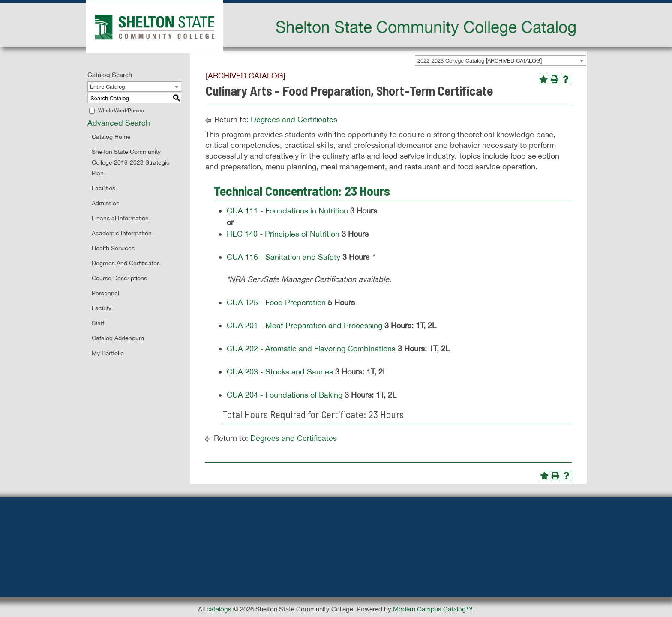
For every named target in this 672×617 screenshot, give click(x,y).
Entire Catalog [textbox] (107, 87)
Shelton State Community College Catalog (426, 27)
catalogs (219, 609)
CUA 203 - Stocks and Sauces (280, 372)
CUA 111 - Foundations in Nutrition (287, 211)
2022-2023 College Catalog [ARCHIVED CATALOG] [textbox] (480, 61)
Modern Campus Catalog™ (433, 609)
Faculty (102, 308)
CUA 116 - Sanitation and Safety (283, 257)
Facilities (103, 188)
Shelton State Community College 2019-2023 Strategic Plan (131, 162)
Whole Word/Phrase (121, 111)
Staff (98, 323)
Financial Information (120, 218)
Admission (106, 203)
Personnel (105, 293)
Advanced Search (119, 123)
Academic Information (122, 233)
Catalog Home (111, 137)
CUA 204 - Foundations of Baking (285, 395)
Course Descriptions (119, 278)
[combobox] (501, 60)
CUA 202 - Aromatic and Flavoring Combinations (311, 349)
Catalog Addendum (118, 338)
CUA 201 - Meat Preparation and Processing (304, 325)
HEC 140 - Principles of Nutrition (283, 234)
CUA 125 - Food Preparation (276, 302)
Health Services (113, 248)
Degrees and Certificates (126, 263)
